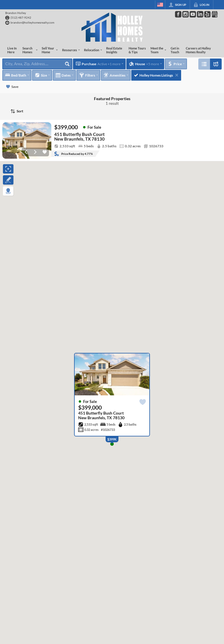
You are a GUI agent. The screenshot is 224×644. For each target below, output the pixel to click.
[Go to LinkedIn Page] (200, 14)
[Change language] (160, 5)
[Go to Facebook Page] (178, 14)
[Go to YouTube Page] (193, 14)
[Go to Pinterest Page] (207, 14)
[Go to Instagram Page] (185, 14)
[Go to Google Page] (215, 14)
